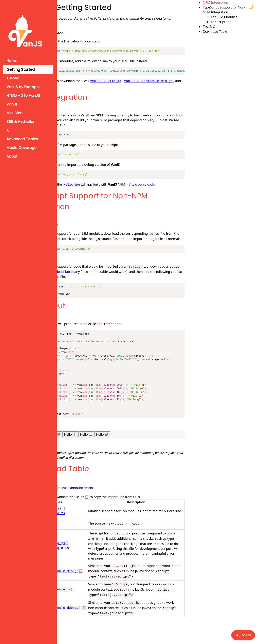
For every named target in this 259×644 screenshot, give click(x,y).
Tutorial (13, 78)
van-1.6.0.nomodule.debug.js (91, 633)
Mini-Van (14, 113)
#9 (110, 465)
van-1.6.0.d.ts (79, 533)
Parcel (120, 120)
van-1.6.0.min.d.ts (82, 520)
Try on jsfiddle (74, 452)
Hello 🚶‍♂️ (105, 441)
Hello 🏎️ (121, 441)
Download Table (107, 242)
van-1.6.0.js (77, 528)
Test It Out (82, 313)
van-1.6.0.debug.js (82, 555)
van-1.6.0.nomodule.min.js (89, 86)
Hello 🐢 (89, 441)
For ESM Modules (79, 229)
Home (12, 61)
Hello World (109, 184)
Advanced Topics (22, 139)
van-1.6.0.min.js (141, 81)
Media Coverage (21, 148)
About (12, 156)
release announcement (111, 495)
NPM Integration (93, 97)
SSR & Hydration (21, 122)
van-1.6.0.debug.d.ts (84, 560)
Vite (108, 120)
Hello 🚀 (137, 441)
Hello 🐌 (73, 441)
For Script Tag (76, 266)
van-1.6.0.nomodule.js (85, 611)
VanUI (12, 104)
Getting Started (21, 69)
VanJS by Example (23, 87)
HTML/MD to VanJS (23, 96)
